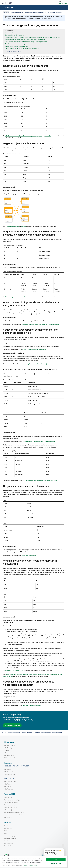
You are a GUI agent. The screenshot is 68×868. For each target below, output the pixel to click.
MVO (6, 831)
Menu (66, 3)
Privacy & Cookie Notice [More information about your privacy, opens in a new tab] (30, 866)
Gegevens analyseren (17, 12)
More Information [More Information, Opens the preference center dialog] (56, 863)
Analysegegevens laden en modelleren (35, 12)
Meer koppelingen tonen (14, 51)
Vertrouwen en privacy (11, 802)
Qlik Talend (8, 769)
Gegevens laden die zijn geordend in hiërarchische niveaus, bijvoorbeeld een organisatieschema (33, 37)
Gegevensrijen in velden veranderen (15, 35)
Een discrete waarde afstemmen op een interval (19, 44)
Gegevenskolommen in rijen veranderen (16, 33)
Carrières (7, 841)
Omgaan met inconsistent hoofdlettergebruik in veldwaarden (22, 48)
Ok (56, 860)
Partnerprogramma (10, 838)
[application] (53, 853)
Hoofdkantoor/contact (11, 846)
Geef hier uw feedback (12, 725)
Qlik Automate (9, 789)
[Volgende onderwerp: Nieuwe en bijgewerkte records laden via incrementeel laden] (51, 733)
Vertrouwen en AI (10, 805)
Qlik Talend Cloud (10, 772)
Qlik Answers (8, 784)
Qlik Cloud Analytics (10, 782)
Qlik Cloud (9, 7)
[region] (34, 862)
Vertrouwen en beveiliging (12, 800)
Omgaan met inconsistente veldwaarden (16, 46)
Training (7, 750)
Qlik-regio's (8, 817)
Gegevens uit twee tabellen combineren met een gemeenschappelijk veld (26, 42)
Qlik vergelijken (9, 810)
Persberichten (9, 843)
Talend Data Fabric (10, 774)
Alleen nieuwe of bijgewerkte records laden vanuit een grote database (25, 39)
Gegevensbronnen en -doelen (14, 815)
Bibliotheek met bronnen (12, 758)
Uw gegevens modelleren (55, 12)
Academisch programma (12, 836)
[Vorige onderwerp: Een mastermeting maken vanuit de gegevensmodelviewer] (17, 733)
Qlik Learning (8, 753)
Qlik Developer (9, 748)
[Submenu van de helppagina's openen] (2, 8)
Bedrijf (6, 826)
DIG (5, 833)
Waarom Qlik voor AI (11, 807)
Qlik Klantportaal (9, 755)
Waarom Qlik (8, 797)
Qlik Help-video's (10, 745)
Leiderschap (8, 828)
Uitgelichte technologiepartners (14, 812)
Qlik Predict (8, 786)
